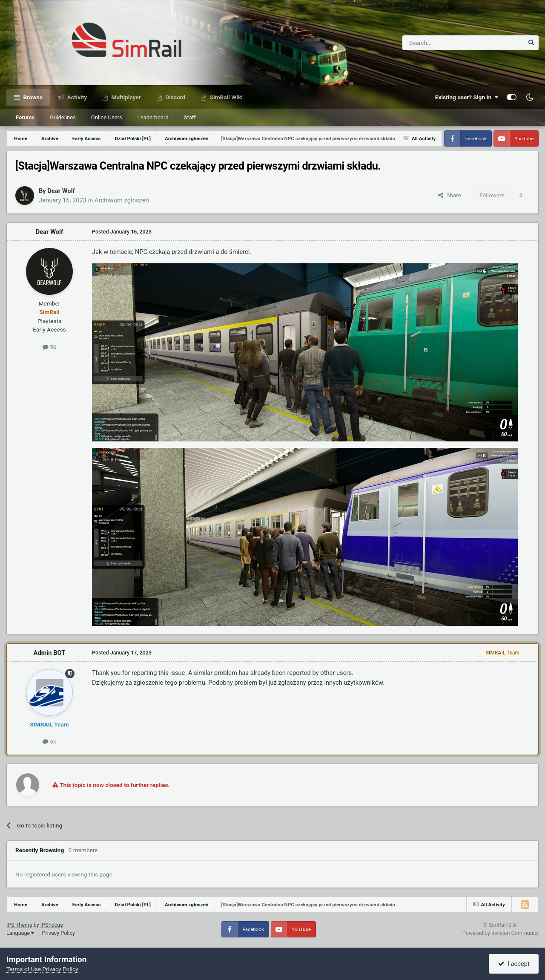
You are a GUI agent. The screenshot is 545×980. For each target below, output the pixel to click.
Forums (25, 117)
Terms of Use (24, 969)
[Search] (442, 43)
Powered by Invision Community (501, 933)
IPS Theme (19, 925)
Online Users (107, 117)
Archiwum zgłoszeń (122, 200)
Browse (32, 97)
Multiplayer (125, 97)
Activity (76, 97)
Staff (190, 117)
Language (20, 933)
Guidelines (63, 117)
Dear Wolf (61, 191)
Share (450, 195)
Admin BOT (50, 653)
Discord (175, 97)
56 (50, 347)
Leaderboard (153, 117)
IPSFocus (52, 925)
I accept (514, 964)
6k (49, 741)
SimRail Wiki (225, 97)
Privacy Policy (58, 933)
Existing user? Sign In (467, 97)
